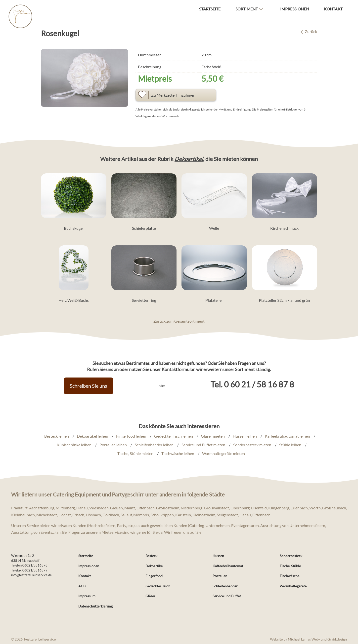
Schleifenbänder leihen (154, 445)
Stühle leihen (290, 445)
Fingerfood (154, 576)
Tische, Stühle (290, 566)
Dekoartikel (189, 159)
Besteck (151, 556)
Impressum (87, 596)
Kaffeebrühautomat (228, 566)
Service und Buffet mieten (203, 445)
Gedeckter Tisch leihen (174, 436)
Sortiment (247, 9)
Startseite (210, 9)
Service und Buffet (227, 596)
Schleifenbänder (225, 586)
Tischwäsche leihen (178, 454)
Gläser (150, 596)
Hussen (218, 556)
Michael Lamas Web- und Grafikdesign (317, 639)
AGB (82, 586)
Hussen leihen (245, 436)
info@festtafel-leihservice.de (31, 575)
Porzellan (220, 576)
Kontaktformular (178, 369)
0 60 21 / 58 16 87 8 (259, 384)
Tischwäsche (290, 576)
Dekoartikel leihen (92, 436)
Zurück (307, 31)
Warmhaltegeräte (293, 586)
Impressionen (295, 9)
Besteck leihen (57, 436)
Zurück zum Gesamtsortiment (179, 321)
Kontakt (333, 9)
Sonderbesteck (291, 556)
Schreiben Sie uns (89, 386)
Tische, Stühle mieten (135, 454)
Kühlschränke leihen (74, 445)
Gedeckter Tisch (158, 586)
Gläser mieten (213, 436)
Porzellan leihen (113, 445)
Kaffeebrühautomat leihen (287, 436)
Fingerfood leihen (131, 436)
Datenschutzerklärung (95, 606)
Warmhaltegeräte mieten (224, 454)
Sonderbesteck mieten (252, 445)
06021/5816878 (35, 565)
